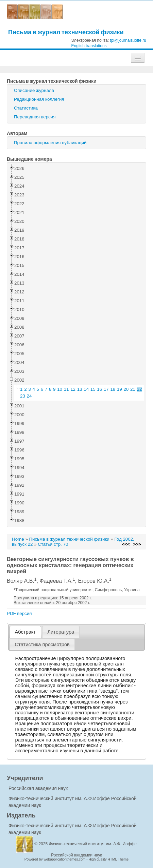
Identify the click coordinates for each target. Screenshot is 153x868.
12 (73, 389)
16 (99, 389)
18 (113, 389)
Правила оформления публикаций (50, 143)
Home (18, 539)
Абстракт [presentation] (26, 632)
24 (29, 396)
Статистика (26, 108)
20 (126, 389)
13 (80, 389)
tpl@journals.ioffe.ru (128, 40)
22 (140, 389)
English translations (89, 46)
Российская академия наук (38, 788)
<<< (126, 544)
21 (133, 389)
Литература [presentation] (61, 632)
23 (23, 396)
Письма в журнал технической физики (66, 32)
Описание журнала (34, 90)
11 (66, 389)
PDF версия (19, 613)
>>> (137, 544)
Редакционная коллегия (39, 99)
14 (86, 389)
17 (106, 389)
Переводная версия (35, 117)
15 (93, 389)
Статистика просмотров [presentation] (42, 644)
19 (120, 389)
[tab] (25, 632)
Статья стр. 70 (53, 544)
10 (60, 389)
